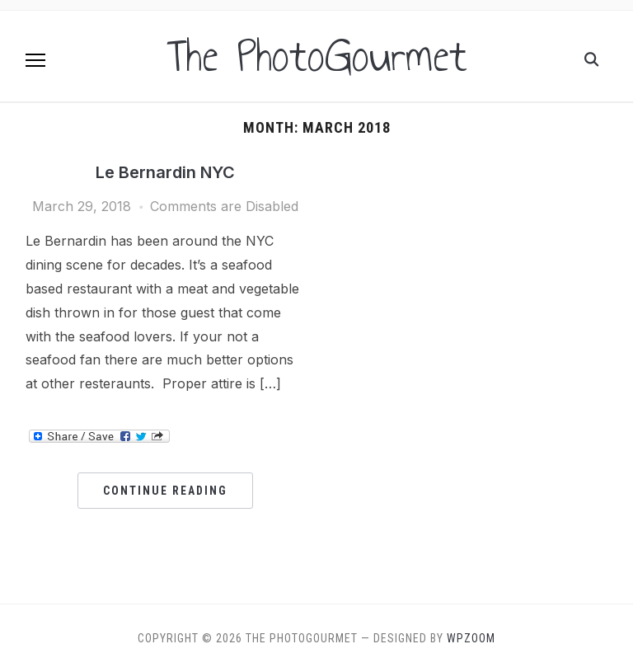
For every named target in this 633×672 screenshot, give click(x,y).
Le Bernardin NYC (165, 172)
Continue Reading (165, 491)
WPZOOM (471, 638)
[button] (35, 60)
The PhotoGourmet (317, 56)
